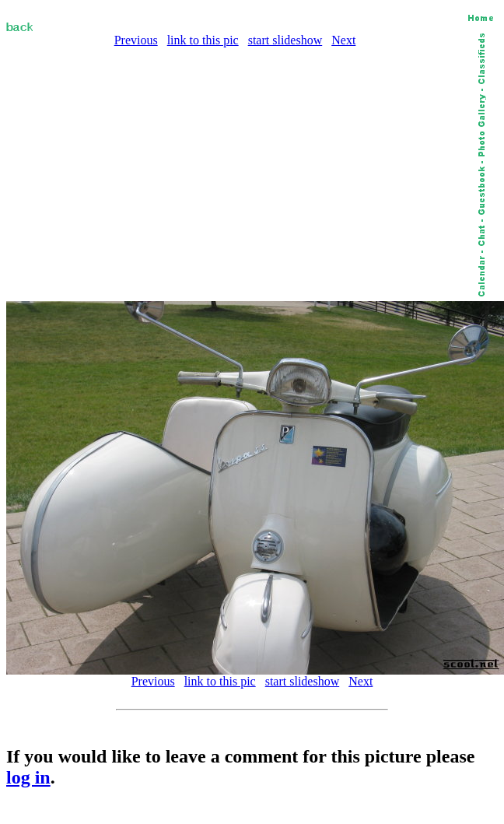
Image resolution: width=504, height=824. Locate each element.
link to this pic (203, 40)
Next (343, 40)
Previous (136, 40)
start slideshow (285, 40)
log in (28, 777)
